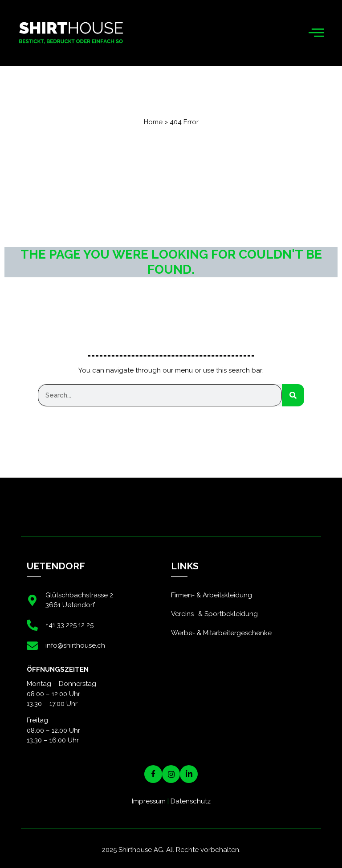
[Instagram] (171, 774)
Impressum (149, 801)
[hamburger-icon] (316, 33)
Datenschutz (191, 801)
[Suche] (293, 395)
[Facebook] (153, 774)
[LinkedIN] (189, 774)
